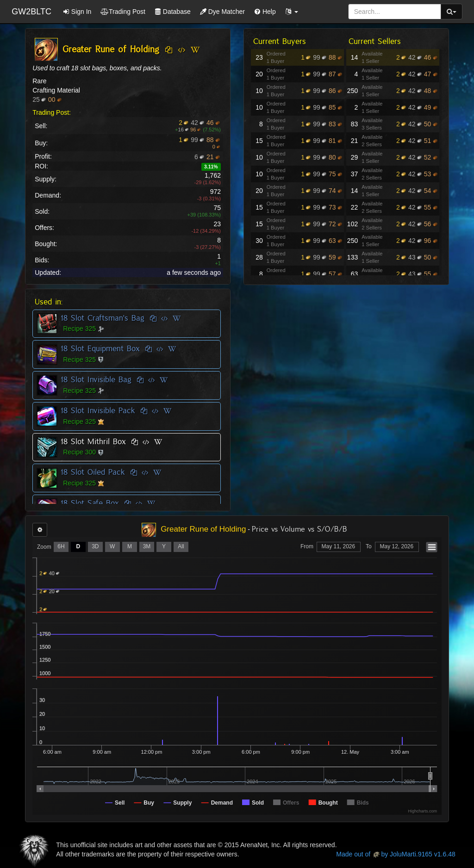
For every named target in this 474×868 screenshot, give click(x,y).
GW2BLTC (31, 12)
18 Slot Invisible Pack (98, 410)
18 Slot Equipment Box (100, 348)
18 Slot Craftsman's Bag (103, 318)
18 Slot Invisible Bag (96, 379)
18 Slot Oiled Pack (93, 472)
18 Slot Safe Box (90, 503)
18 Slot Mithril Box (93, 441)
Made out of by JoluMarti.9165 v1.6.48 (396, 854)
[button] (292, 12)
